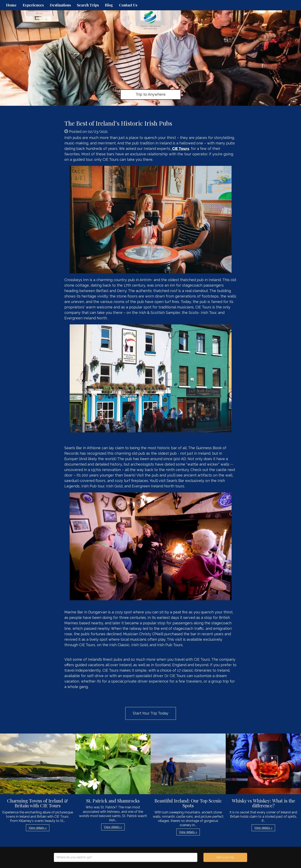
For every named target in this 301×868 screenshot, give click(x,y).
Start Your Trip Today (151, 713)
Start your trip (225, 857)
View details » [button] (38, 828)
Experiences (33, 5)
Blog (109, 5)
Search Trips (88, 5)
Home (11, 5)
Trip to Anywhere (151, 94)
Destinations (60, 5)
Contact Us (128, 5)
